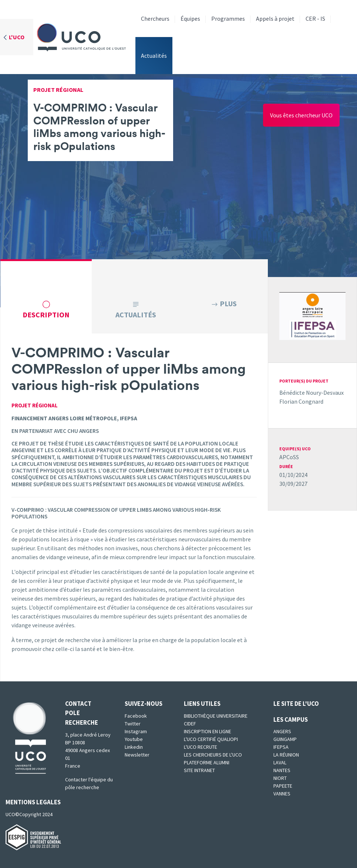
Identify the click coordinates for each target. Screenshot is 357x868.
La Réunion (286, 755)
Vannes (282, 794)
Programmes (228, 19)
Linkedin (134, 747)
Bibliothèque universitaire (216, 716)
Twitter (133, 724)
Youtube (134, 739)
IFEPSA (281, 747)
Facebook (136, 716)
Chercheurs (155, 19)
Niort (280, 778)
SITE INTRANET (199, 770)
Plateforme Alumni (207, 762)
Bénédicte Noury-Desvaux (311, 393)
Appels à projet (275, 19)
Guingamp (285, 739)
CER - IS (315, 19)
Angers (282, 731)
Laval (280, 762)
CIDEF (190, 724)
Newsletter (137, 755)
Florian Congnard (301, 401)
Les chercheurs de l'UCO (213, 755)
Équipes (190, 19)
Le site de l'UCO (296, 704)
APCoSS (289, 457)
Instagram (136, 731)
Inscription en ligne (208, 731)
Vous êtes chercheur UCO (301, 115)
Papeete (283, 786)
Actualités (154, 56)
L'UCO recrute (201, 747)
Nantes (282, 770)
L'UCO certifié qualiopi (211, 739)
